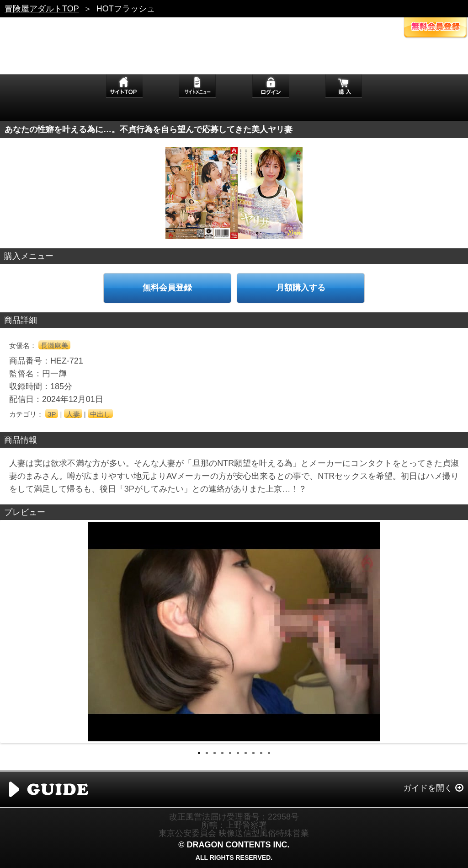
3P (52, 414)
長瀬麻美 (54, 346)
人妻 (73, 414)
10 (269, 753)
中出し (100, 414)
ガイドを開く (428, 788)
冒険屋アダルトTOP (42, 9)
